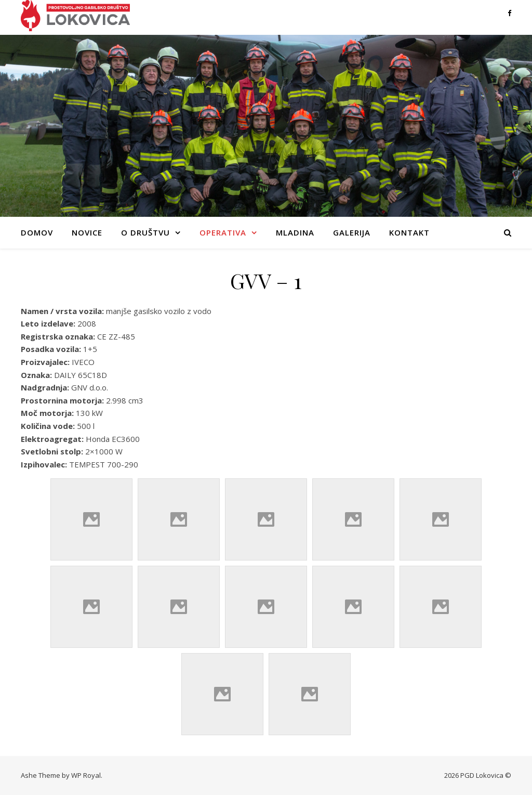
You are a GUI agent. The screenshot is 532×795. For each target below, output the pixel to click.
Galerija (352, 232)
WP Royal (86, 775)
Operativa (223, 232)
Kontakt (409, 232)
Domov (37, 232)
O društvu (145, 232)
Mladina (295, 232)
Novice (87, 232)
